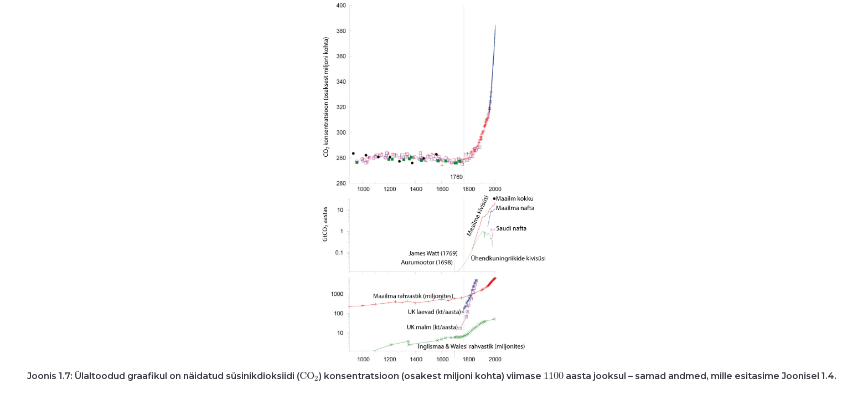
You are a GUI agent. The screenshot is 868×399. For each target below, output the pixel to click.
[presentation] (309, 376)
